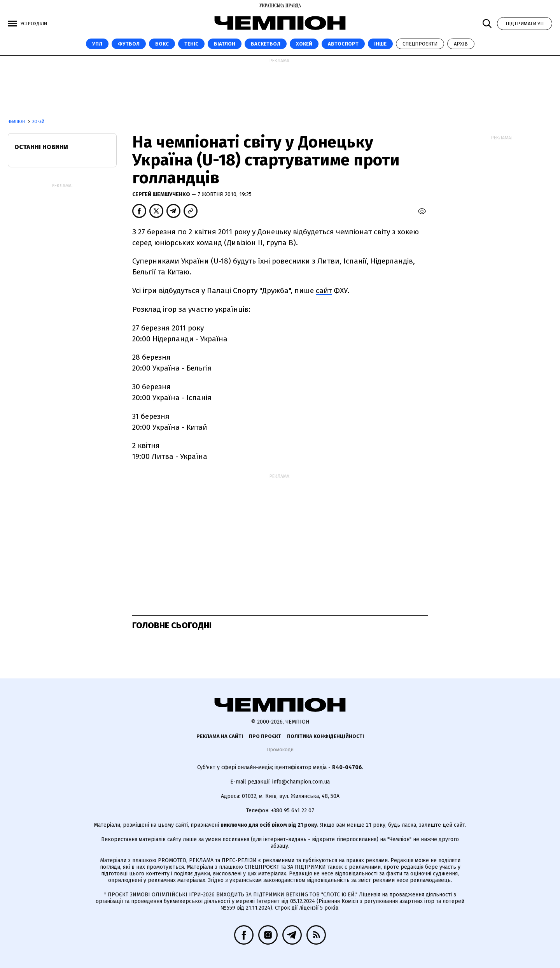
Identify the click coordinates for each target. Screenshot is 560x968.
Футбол (129, 44)
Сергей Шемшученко (162, 194)
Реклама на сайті (220, 736)
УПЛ (97, 44)
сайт (324, 291)
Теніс (191, 44)
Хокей (304, 44)
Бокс (162, 44)
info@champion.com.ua (301, 782)
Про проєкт (265, 736)
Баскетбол (266, 44)
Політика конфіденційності (325, 736)
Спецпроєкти (420, 44)
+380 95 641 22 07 (293, 811)
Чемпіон (17, 122)
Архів (461, 44)
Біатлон (225, 44)
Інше (380, 44)
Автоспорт (343, 44)
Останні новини (41, 147)
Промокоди (280, 749)
